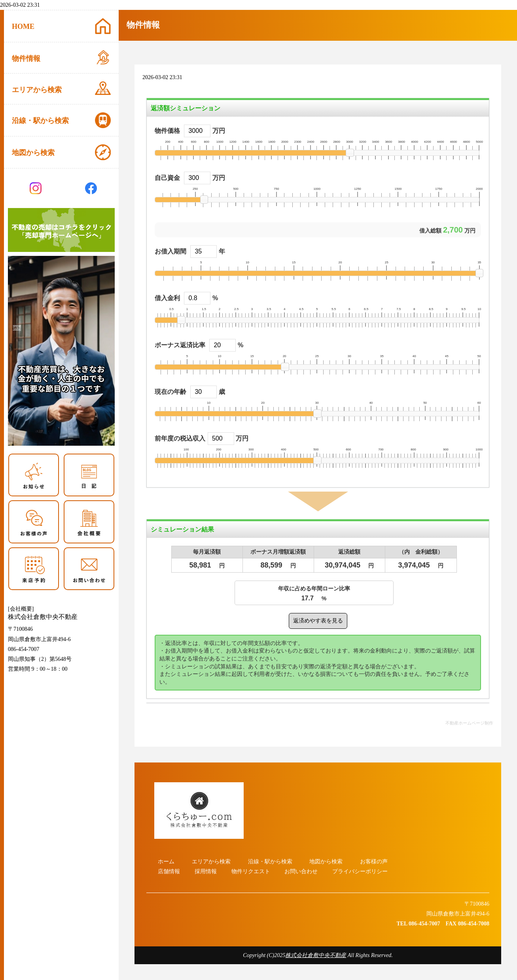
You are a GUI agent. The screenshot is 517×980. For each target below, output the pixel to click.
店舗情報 (169, 871)
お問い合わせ (301, 871)
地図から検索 (326, 862)
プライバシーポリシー (360, 871)
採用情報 (206, 871)
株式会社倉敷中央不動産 (316, 955)
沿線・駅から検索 (270, 862)
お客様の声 (374, 862)
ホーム (166, 862)
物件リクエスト (251, 871)
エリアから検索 (211, 862)
